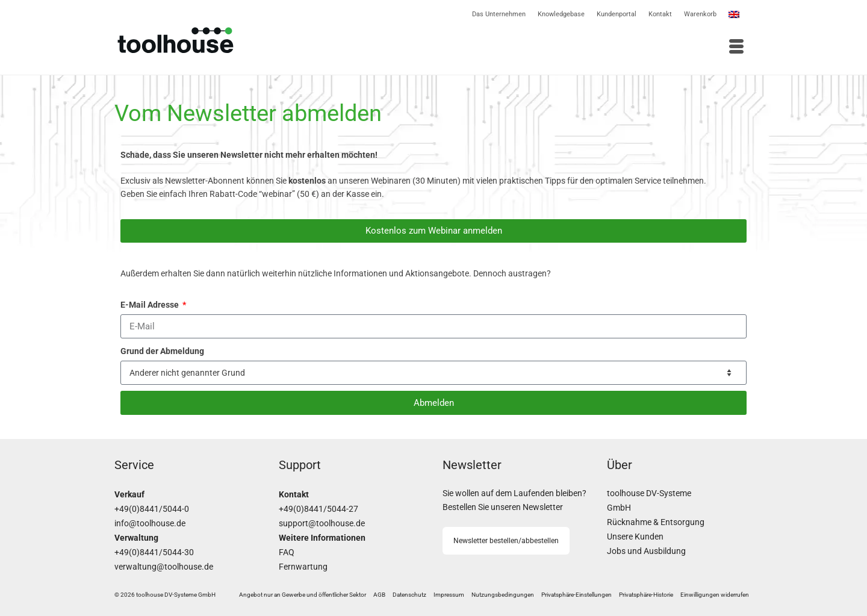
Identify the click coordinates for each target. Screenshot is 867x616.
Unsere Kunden (635, 537)
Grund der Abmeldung (162, 351)
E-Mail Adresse (151, 305)
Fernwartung (303, 567)
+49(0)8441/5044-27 (319, 509)
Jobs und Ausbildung (646, 551)
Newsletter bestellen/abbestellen (506, 541)
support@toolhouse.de (322, 524)
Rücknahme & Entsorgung (656, 522)
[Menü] (593, 48)
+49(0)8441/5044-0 (152, 509)
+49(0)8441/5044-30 (154, 552)
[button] (576, 595)
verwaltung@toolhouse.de (164, 567)
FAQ (287, 552)
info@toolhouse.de (150, 524)
